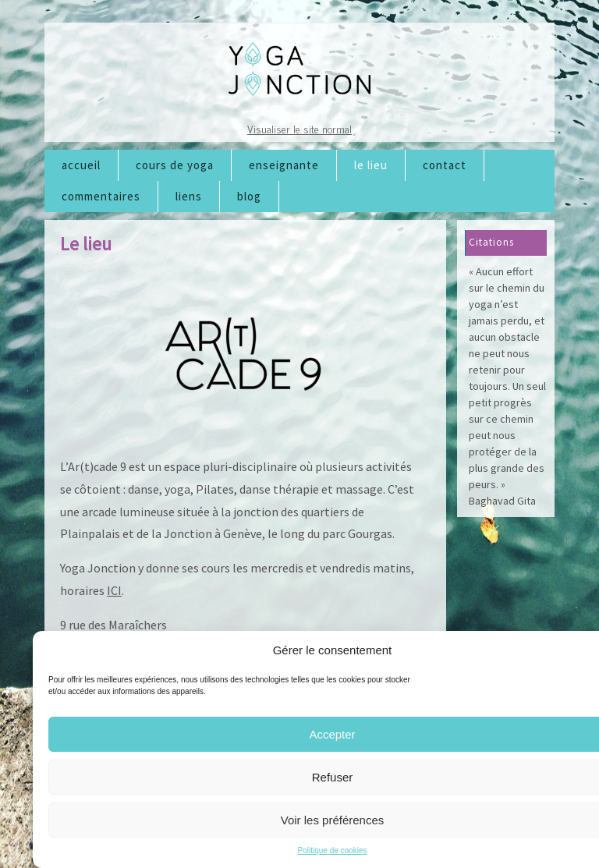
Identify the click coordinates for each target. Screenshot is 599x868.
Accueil (81, 165)
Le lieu (371, 165)
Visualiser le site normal (299, 128)
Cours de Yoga (175, 165)
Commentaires (101, 196)
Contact (445, 165)
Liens (189, 196)
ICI (114, 590)
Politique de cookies (333, 850)
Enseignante (284, 165)
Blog (249, 196)
